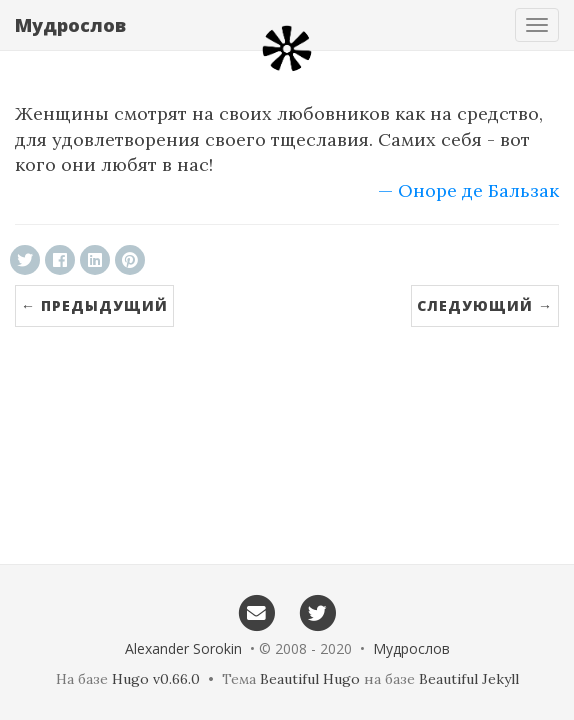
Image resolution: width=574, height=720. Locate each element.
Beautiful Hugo (310, 679)
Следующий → (485, 305)
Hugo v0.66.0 (156, 679)
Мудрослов (70, 25)
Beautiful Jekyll (469, 679)
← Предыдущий (94, 305)
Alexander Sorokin (183, 648)
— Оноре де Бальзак (468, 190)
